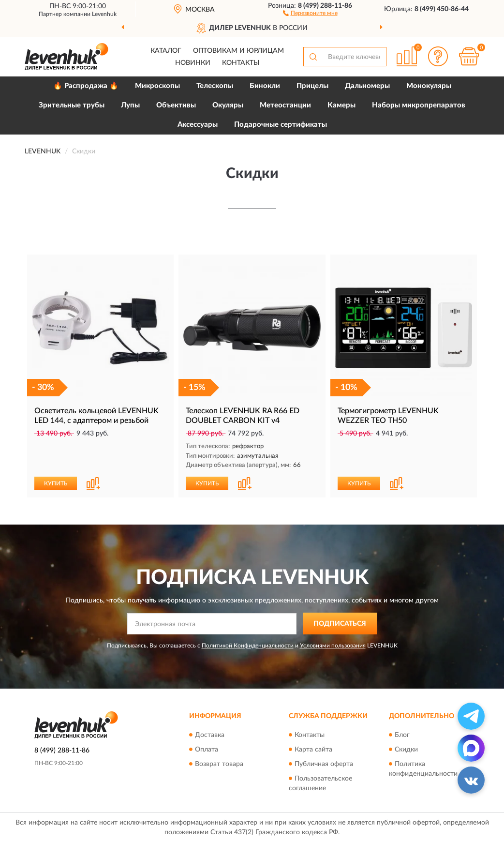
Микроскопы (157, 86)
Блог (402, 735)
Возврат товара (219, 764)
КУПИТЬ (56, 483)
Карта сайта (313, 750)
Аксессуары (198, 125)
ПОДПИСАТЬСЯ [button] (340, 624)
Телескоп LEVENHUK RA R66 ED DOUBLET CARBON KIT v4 (243, 416)
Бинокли (265, 86)
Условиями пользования (333, 646)
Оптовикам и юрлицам (238, 51)
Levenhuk (104, 14)
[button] (310, 13)
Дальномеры (367, 86)
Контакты (241, 63)
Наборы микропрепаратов (419, 105)
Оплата (207, 750)
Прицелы (312, 86)
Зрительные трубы (72, 105)
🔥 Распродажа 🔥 (86, 86)
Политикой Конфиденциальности (248, 646)
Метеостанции (285, 105)
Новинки (193, 63)
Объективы (176, 105)
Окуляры (228, 105)
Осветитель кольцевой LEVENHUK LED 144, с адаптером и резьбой (96, 416)
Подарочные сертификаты (281, 125)
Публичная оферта (324, 764)
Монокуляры (429, 86)
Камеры (341, 105)
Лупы (130, 105)
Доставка (210, 735)
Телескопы (215, 86)
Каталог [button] (166, 51)
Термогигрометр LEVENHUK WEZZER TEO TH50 (388, 416)
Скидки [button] (406, 750)
